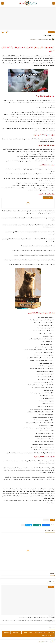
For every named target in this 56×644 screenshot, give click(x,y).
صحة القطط (7, 632)
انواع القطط (51, 32)
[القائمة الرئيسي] (54, 3)
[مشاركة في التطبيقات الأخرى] (23, 525)
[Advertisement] (28, 18)
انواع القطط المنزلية (40, 632)
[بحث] (2, 3)
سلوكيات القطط (17, 632)
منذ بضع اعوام (51, 616)
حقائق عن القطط (28, 632)
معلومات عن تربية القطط (48, 635)
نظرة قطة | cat (41, 642)
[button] (46, 525)
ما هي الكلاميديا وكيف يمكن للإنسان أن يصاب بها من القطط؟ (37, 618)
